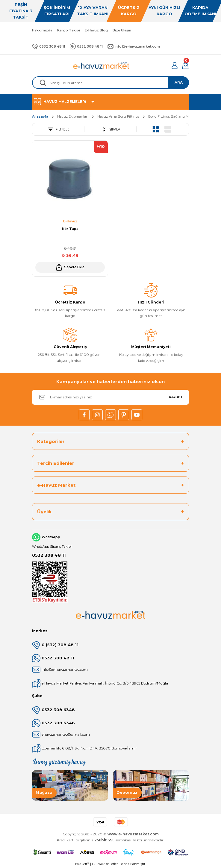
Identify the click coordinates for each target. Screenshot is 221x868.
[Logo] (101, 66)
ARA (179, 82)
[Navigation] (110, 102)
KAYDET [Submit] (176, 397)
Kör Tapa (70, 229)
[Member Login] (175, 66)
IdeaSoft (82, 864)
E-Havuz (70, 221)
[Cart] (185, 66)
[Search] (110, 83)
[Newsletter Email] (110, 397)
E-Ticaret (98, 864)
